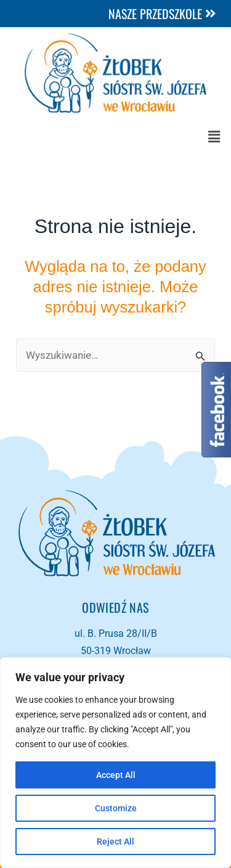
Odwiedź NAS (115, 607)
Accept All (116, 775)
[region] (115, 763)
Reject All (115, 841)
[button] (214, 137)
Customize (116, 808)
